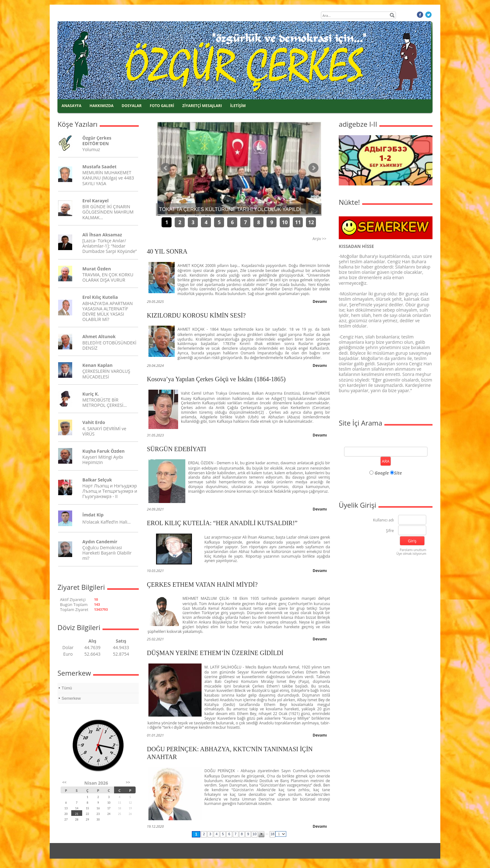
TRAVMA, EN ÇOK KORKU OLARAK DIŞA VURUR (108, 277)
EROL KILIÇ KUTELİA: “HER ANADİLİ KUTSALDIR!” (222, 523)
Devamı (320, 301)
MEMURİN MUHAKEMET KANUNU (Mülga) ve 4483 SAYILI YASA (108, 178)
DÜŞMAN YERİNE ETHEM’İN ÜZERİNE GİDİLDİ (215, 653)
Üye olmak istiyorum (411, 554)
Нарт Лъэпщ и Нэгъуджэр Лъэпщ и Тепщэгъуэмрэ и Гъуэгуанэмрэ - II (110, 491)
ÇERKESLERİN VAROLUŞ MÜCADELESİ (106, 374)
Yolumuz (91, 149)
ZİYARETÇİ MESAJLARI (202, 106)
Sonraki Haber (313, 168)
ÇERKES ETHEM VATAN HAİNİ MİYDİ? (202, 584)
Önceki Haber (166, 168)
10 (285, 222)
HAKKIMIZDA (102, 106)
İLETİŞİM (238, 106)
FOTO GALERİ (162, 106)
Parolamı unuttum (413, 550)
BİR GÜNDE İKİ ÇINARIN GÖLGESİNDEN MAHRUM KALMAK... (108, 212)
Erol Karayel (96, 201)
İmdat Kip (93, 515)
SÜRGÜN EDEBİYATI (176, 449)
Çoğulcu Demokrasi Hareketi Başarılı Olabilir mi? (107, 553)
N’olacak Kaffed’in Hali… (107, 522)
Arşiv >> (319, 239)
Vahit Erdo (94, 422)
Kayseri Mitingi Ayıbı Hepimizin (103, 460)
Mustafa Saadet (100, 167)
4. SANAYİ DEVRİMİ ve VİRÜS (104, 431)
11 (298, 222)
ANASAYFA (72, 106)
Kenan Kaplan (98, 365)
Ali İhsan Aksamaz (102, 235)
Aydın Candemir (100, 542)
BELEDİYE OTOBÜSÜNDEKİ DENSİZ (110, 345)
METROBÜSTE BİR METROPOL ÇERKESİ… (105, 402)
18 (272, 834)
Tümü (67, 688)
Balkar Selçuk (97, 480)
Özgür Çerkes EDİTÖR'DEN (97, 141)
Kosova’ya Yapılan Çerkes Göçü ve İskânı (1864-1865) (216, 379)
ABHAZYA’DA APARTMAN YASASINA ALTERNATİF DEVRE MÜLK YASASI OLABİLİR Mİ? (108, 311)
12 (311, 222)
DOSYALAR (132, 106)
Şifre (390, 531)
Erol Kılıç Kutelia (100, 297)
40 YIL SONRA (167, 251)
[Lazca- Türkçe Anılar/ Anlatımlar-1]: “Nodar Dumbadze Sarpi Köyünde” (110, 246)
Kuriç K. (91, 394)
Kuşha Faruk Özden (104, 451)
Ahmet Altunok (99, 336)
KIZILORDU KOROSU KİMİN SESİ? (196, 315)
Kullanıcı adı (384, 520)
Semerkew (71, 698)
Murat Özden (97, 269)
